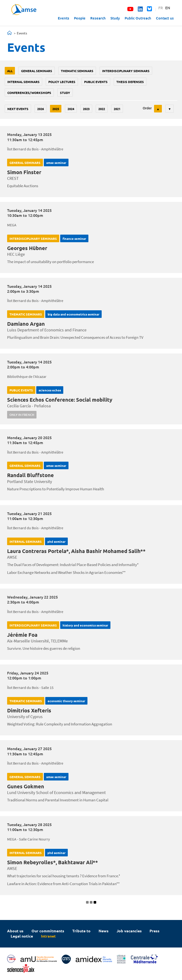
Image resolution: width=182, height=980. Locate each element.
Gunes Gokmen (26, 786)
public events (96, 82)
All (10, 71)
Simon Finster (24, 172)
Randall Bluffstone (30, 475)
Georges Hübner (27, 248)
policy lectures (62, 82)
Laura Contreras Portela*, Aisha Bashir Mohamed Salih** (76, 551)
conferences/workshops (29, 93)
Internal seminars (23, 82)
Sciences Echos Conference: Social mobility (60, 400)
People (80, 18)
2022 (102, 109)
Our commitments (48, 931)
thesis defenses (130, 82)
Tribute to (81, 931)
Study (115, 18)
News (104, 931)
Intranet (48, 936)
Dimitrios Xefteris (29, 710)
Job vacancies (129, 931)
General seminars (37, 71)
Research (98, 18)
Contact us (165, 18)
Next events (18, 109)
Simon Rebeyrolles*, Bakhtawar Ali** (52, 862)
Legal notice (22, 936)
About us (15, 931)
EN (168, 8)
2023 (86, 109)
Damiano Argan (26, 324)
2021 (117, 109)
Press (155, 931)
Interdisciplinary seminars (126, 71)
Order (147, 108)
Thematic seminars (77, 71)
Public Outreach (138, 18)
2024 (71, 109)
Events (64, 18)
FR (161, 8)
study (65, 93)
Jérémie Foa (22, 635)
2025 (56, 109)
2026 (41, 109)
